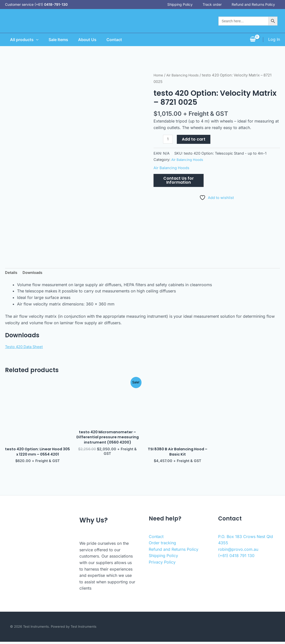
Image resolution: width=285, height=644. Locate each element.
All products (19, 40)
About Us (86, 40)
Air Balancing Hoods (185, 75)
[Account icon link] (274, 40)
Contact (115, 40)
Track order (217, 4)
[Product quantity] (168, 139)
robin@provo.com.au (238, 552)
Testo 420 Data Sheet (25, 347)
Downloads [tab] (34, 273)
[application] (31, 40)
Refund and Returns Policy (258, 4)
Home (159, 75)
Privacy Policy (162, 564)
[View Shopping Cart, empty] (253, 40)
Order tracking (162, 545)
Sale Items (55, 40)
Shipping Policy (185, 4)
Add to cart (194, 139)
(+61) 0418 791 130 (236, 558)
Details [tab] (12, 273)
